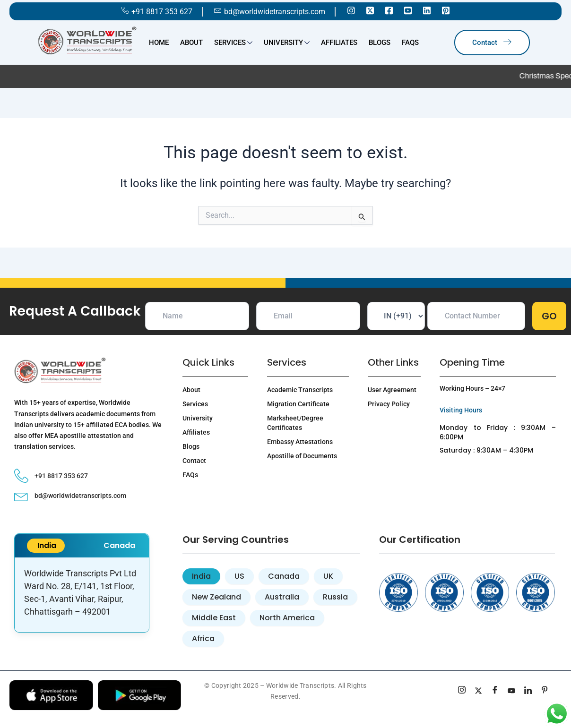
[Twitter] (370, 10)
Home (159, 43)
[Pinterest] (446, 10)
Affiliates (339, 43)
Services (233, 43)
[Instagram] (351, 10)
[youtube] (512, 691)
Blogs (380, 43)
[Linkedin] (427, 10)
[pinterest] (545, 691)
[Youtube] (408, 10)
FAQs (410, 43)
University (287, 43)
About (191, 43)
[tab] (201, 576)
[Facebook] (389, 10)
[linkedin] (528, 691)
